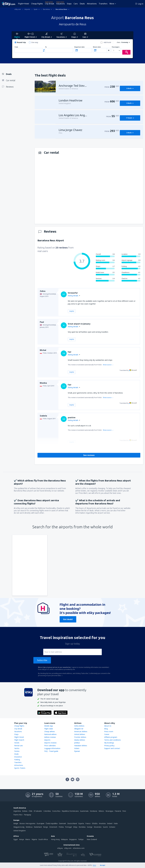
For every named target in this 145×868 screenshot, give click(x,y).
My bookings (109, 743)
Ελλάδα (95, 823)
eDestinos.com (79, 848)
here (94, 865)
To (46, 47)
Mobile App (49, 726)
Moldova (29, 827)
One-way (35, 42)
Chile (31, 811)
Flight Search (19, 740)
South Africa (43, 839)
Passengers (116, 47)
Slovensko (98, 827)
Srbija (75, 827)
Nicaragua (109, 811)
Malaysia (64, 839)
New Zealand (92, 839)
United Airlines (80, 734)
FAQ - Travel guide (51, 751)
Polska (61, 827)
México (101, 811)
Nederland (38, 827)
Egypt (16, 839)
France (88, 823)
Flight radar (49, 729)
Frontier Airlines (80, 737)
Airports (47, 740)
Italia (116, 823)
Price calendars (50, 746)
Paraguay (27, 815)
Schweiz (112, 827)
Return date (97, 47)
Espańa (81, 823)
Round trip (21, 42)
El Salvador (38, 811)
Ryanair (77, 751)
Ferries (17, 751)
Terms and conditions (112, 740)
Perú (124, 811)
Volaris (77, 748)
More (112, 4)
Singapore (73, 839)
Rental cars (19, 746)
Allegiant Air (79, 729)
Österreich (53, 827)
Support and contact (112, 748)
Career (107, 734)
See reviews (89, 455)
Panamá (118, 811)
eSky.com (68, 848)
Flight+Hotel (24, 4)
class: (119, 42)
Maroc (28, 839)
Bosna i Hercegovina (27, 823)
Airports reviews (50, 743)
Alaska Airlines (80, 740)
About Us (108, 726)
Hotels (17, 743)
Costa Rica (56, 811)
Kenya (22, 839)
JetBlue (77, 743)
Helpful (72, 311)
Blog (106, 729)
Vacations (60, 4)
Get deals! (68, 619)
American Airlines (81, 731)
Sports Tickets (20, 768)
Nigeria (34, 839)
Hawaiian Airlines (81, 746)
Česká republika (52, 823)
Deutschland (72, 823)
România (82, 827)
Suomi (105, 827)
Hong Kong (55, 839)
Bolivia (25, 811)
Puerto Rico (18, 815)
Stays (69, 4)
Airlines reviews (50, 737)
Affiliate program (111, 737)
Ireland (110, 823)
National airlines (50, 734)
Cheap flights (37, 4)
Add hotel (107, 42)
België (16, 823)
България (40, 823)
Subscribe (42, 660)
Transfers (103, 4)
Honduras (94, 811)
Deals (82, 4)
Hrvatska (102, 823)
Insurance (18, 757)
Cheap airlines (50, 731)
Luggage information (52, 748)
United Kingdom (20, 831)
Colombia (47, 811)
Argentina (17, 811)
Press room (109, 731)
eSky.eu (60, 848)
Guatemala (84, 811)
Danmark (62, 823)
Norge (46, 827)
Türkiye (81, 839)
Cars (76, 4)
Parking (17, 760)
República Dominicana (70, 811)
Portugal (68, 827)
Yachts (17, 748)
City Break (50, 4)
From (16, 47)
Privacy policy (109, 746)
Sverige (90, 827)
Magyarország (19, 827)
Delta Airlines (79, 726)
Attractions (92, 4)
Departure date (79, 47)
